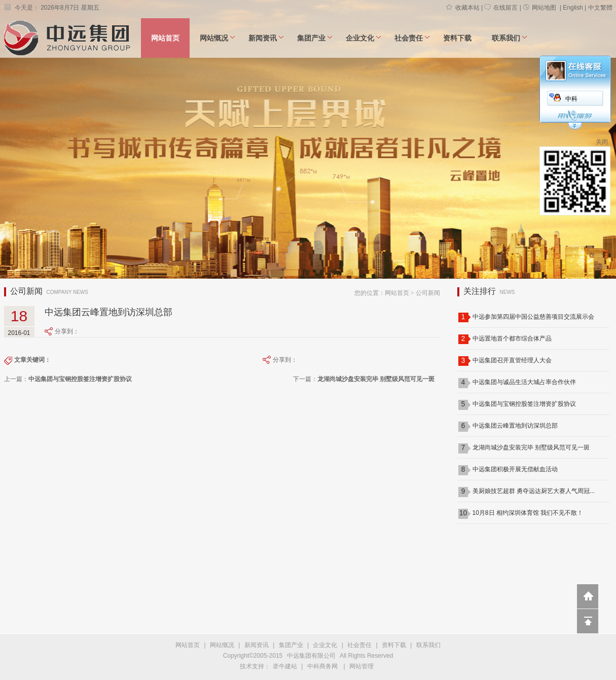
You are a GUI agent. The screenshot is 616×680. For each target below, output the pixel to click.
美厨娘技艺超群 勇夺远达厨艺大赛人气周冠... (534, 491)
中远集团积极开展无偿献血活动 (515, 469)
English (573, 8)
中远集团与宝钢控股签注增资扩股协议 (524, 404)
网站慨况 (218, 38)
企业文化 (364, 38)
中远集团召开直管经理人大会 (512, 360)
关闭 (602, 142)
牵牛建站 (285, 666)
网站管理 (361, 666)
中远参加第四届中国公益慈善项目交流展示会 (533, 317)
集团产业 (315, 38)
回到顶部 (588, 621)
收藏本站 (463, 8)
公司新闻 (428, 293)
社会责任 (412, 38)
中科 (571, 99)
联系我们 (510, 38)
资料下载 (457, 38)
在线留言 (501, 8)
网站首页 (165, 38)
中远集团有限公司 (311, 656)
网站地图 (539, 8)
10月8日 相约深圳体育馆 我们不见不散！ (528, 513)
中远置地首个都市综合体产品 (512, 338)
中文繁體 (600, 8)
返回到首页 (588, 596)
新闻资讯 (266, 38)
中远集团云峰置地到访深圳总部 (515, 426)
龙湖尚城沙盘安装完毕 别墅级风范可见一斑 (531, 447)
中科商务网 (322, 666)
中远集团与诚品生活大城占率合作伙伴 (524, 382)
